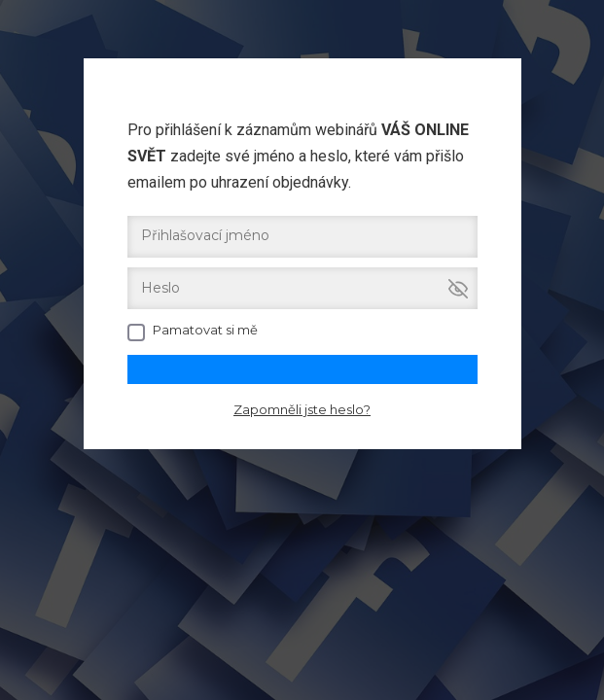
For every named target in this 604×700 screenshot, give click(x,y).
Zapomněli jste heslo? (302, 409)
